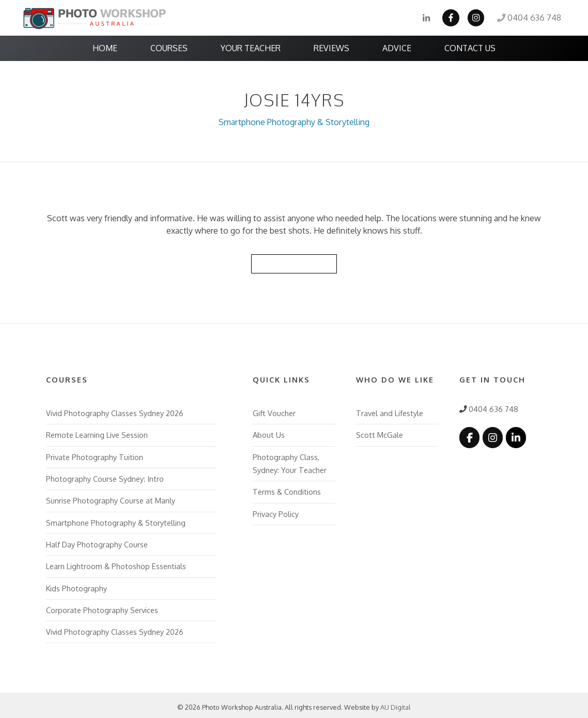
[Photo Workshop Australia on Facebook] (469, 436)
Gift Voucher (274, 411)
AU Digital (396, 703)
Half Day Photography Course (97, 541)
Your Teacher (251, 48)
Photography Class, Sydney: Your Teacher (290, 461)
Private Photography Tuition (95, 455)
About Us (269, 433)
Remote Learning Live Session (97, 433)
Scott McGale (379, 433)
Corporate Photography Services (102, 606)
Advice (397, 48)
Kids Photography (76, 584)
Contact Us (470, 48)
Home (105, 48)
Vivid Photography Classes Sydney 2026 (115, 411)
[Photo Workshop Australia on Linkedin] (515, 436)
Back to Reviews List (294, 262)
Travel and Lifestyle (390, 411)
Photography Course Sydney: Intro (105, 476)
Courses (169, 48)
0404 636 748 (530, 18)
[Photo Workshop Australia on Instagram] (492, 436)
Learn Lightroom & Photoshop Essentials (116, 563)
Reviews (331, 48)
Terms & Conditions (287, 489)
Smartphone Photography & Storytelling (294, 121)
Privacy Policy (276, 511)
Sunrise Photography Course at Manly (111, 498)
